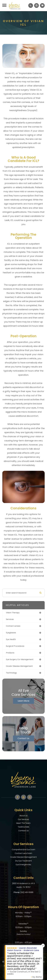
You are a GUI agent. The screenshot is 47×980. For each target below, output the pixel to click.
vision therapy (13, 613)
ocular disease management (19, 666)
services (10, 619)
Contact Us (23, 738)
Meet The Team (23, 823)
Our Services (23, 819)
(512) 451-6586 (27, 892)
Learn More (23, 701)
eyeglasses (11, 633)
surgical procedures (15, 646)
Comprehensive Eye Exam (23, 850)
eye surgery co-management (20, 659)
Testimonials (23, 827)
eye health (11, 639)
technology (11, 673)
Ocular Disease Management (23, 857)
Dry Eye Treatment (23, 861)
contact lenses (13, 626)
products (10, 653)
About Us (23, 816)
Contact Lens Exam (23, 853)
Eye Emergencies (23, 865)
